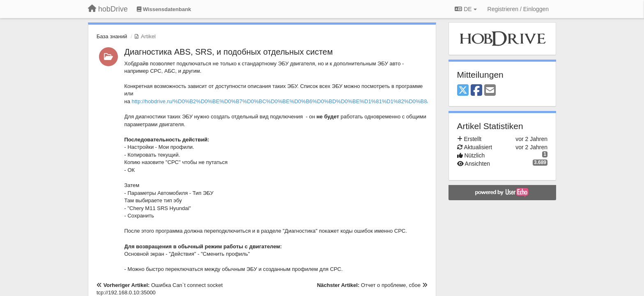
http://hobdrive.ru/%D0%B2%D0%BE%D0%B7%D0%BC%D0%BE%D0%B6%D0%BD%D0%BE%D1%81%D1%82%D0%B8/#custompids (295, 101)
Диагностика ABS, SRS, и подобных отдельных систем (229, 52)
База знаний (112, 36)
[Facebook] (476, 91)
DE (466, 9)
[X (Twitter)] (463, 91)
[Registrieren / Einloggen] (518, 9)
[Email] (490, 91)
